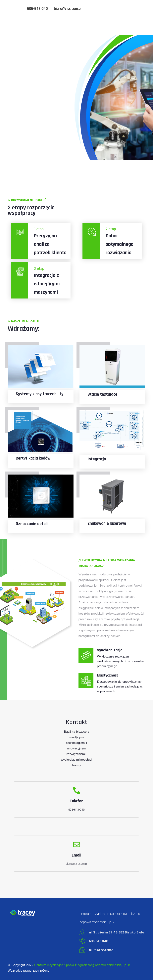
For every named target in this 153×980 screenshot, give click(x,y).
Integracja (97, 459)
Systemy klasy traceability (40, 394)
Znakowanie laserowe (107, 523)
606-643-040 (37, 9)
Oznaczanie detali (32, 524)
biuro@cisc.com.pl (68, 9)
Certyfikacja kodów (33, 458)
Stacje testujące (102, 394)
